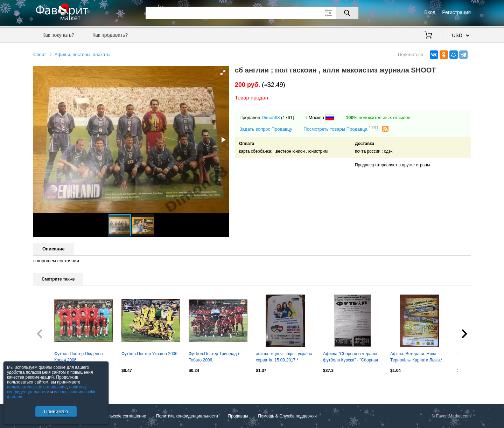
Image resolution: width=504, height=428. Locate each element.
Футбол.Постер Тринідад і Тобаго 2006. (214, 357)
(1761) (288, 118)
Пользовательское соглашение (116, 416)
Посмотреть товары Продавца (341, 129)
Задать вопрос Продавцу (266, 129)
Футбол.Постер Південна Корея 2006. (79, 357)
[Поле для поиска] (252, 13)
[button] (223, 73)
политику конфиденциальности (47, 389)
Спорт (40, 54)
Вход (430, 12)
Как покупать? (58, 35)
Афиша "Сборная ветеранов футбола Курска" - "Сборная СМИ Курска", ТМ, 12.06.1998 (352, 358)
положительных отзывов (378, 118)
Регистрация (456, 12)
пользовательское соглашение (37, 387)
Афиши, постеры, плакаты (82, 54)
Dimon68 (271, 118)
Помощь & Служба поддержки (287, 416)
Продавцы (238, 416)
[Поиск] (347, 13)
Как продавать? (110, 35)
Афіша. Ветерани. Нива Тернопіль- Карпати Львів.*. (417, 357)
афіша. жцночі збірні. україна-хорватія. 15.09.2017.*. (285, 357)
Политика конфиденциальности (187, 416)
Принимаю (56, 412)
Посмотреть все (49, 385)
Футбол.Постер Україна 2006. (150, 354)
